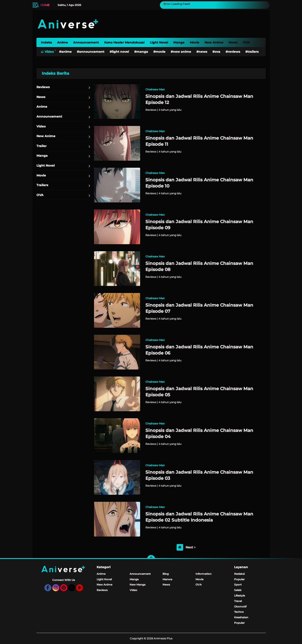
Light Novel (159, 42)
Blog (166, 574)
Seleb (238, 590)
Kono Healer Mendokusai (124, 42)
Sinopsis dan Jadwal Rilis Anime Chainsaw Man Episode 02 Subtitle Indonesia (199, 517)
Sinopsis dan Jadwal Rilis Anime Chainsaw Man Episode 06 (199, 350)
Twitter (74, 590)
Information (203, 574)
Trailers (253, 52)
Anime (62, 42)
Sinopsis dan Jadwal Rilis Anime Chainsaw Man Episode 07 (199, 308)
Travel (238, 601)
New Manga (137, 585)
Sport (238, 585)
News (233, 42)
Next (191, 547)
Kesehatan (241, 617)
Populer (239, 579)
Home (45, 5)
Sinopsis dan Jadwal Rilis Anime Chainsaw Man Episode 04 (199, 433)
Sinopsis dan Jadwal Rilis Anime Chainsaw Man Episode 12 (199, 99)
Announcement (86, 42)
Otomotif (240, 607)
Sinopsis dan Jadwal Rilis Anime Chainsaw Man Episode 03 (199, 475)
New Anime (214, 42)
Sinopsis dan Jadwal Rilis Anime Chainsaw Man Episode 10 (199, 183)
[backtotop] (151, 559)
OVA (246, 42)
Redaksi (239, 574)
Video (49, 52)
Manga (179, 42)
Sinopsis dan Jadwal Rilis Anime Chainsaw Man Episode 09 (199, 225)
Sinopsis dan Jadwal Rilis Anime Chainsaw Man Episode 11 (199, 141)
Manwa (167, 579)
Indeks (46, 42)
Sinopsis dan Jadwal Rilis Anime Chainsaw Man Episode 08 (199, 266)
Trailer (42, 146)
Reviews (234, 52)
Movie (194, 42)
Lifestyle (240, 596)
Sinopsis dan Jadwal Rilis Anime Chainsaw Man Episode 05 (199, 392)
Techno (239, 612)
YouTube (83, 590)
